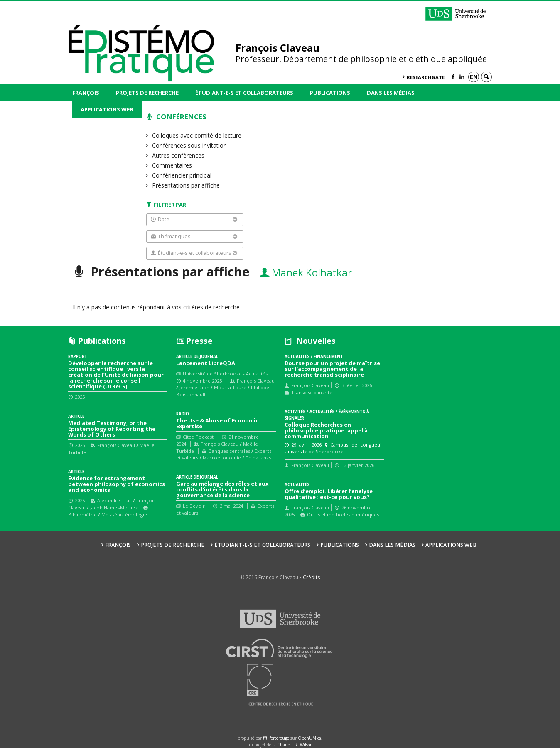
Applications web (107, 109)
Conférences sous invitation (190, 145)
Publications (330, 93)
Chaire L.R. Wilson (295, 745)
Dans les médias (391, 93)
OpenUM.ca (309, 738)
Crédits (311, 577)
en (474, 77)
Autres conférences (178, 155)
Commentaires (172, 165)
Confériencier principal (182, 175)
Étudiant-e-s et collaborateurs (244, 93)
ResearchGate (426, 77)
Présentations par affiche (186, 185)
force (279, 738)
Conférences (181, 117)
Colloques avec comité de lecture (197, 135)
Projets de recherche (147, 93)
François (86, 93)
